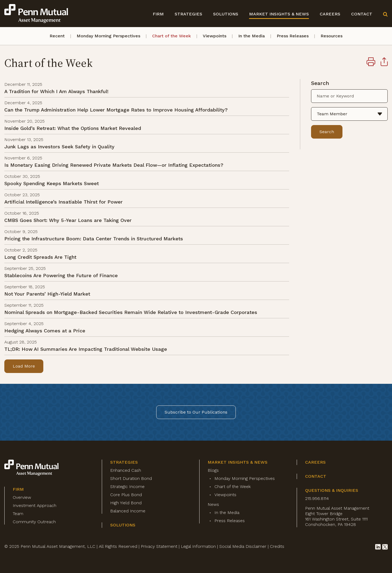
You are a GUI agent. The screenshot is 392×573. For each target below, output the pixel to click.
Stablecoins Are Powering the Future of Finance (61, 275)
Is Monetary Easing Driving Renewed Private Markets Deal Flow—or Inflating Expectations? (114, 165)
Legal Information (198, 546)
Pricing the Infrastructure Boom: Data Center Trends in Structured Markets (94, 239)
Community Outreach (34, 522)
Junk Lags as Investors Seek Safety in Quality (59, 147)
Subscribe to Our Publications (196, 412)
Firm (158, 14)
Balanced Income (128, 511)
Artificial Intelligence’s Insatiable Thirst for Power (63, 202)
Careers (330, 14)
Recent (57, 36)
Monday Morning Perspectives (108, 36)
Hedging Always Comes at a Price (45, 331)
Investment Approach (35, 505)
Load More (24, 366)
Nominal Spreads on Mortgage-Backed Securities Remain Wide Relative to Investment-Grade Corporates (131, 312)
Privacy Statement (159, 546)
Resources (331, 36)
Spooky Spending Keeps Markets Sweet (52, 183)
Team (18, 514)
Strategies (188, 14)
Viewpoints (215, 36)
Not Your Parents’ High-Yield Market (47, 294)
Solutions (226, 14)
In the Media (251, 36)
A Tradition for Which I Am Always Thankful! (56, 91)
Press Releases (293, 36)
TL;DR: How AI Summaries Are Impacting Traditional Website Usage (86, 349)
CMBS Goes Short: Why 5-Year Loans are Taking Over (68, 220)
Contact (362, 14)
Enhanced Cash (126, 470)
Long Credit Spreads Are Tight (40, 257)
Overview (22, 497)
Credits (277, 546)
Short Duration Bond (131, 478)
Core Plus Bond (126, 495)
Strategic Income (127, 487)
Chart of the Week (171, 36)
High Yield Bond (126, 503)
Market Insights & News (279, 14)
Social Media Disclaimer (243, 546)
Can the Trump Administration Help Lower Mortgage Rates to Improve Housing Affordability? (116, 110)
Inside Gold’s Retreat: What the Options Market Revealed (73, 128)
